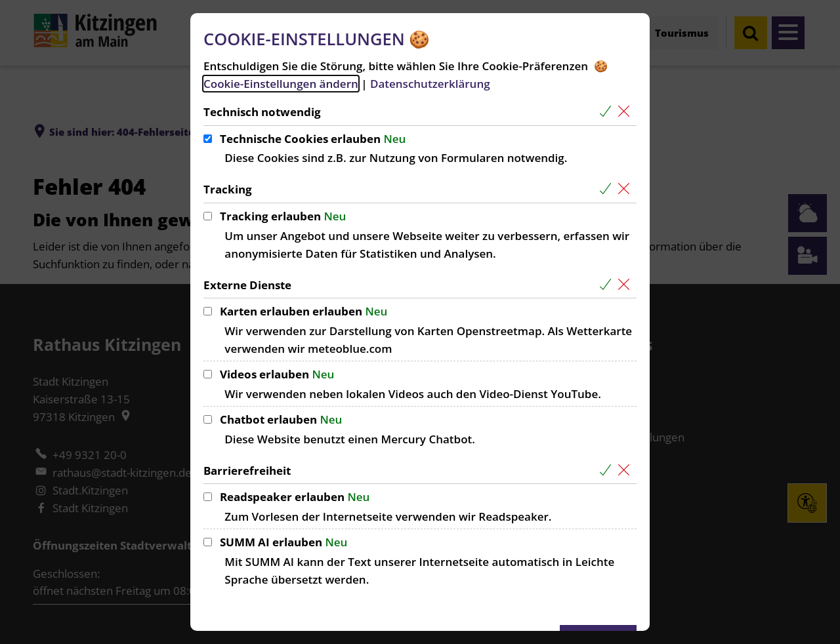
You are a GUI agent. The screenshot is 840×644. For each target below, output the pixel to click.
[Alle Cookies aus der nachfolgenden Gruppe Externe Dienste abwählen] (626, 285)
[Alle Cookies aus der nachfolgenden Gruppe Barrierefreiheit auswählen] (608, 471)
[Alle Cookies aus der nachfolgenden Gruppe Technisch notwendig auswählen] (608, 112)
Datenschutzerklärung (430, 84)
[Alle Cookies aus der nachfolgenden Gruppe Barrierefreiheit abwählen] (626, 471)
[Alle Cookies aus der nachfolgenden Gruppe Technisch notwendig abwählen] (626, 112)
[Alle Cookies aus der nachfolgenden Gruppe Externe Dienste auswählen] (608, 285)
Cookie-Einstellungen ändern (281, 84)
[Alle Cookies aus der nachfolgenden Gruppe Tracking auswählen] (608, 189)
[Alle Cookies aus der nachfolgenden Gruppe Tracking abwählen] (626, 189)
